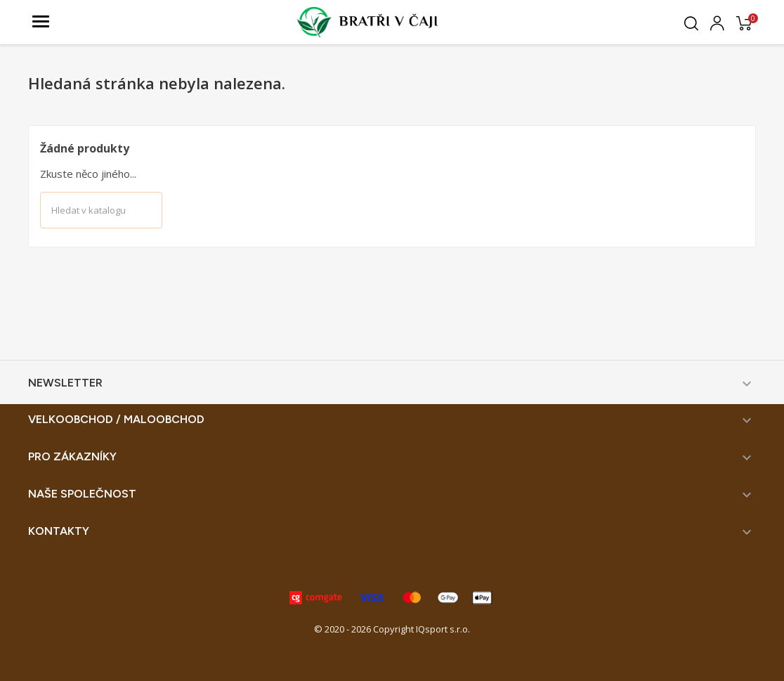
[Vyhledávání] (101, 210)
